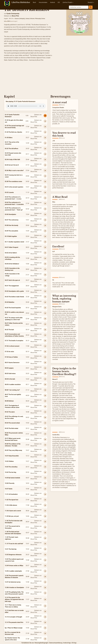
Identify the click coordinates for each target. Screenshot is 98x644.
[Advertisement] (49, 79)
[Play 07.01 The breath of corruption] (45, 341)
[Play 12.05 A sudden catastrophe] (45, 571)
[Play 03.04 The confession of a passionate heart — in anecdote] (45, 203)
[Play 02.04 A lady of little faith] (45, 160)
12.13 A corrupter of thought (13, 617)
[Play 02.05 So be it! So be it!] (45, 165)
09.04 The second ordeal (12, 423)
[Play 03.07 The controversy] (45, 220)
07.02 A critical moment (12, 346)
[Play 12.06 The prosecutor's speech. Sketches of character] (45, 577)
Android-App (67, 643)
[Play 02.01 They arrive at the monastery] (45, 143)
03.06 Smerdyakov (10, 214)
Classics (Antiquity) (20, 19)
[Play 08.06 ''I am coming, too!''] (45, 390)
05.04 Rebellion (10, 302)
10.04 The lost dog (10, 472)
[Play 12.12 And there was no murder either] (45, 611)
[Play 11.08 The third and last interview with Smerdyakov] (45, 533)
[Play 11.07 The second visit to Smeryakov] (45, 527)
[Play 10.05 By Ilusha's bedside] (45, 478)
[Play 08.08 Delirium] (45, 401)
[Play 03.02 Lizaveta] (45, 192)
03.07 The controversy (12, 220)
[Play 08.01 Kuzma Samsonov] (45, 363)
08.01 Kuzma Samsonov (12, 363)
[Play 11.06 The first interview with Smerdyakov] (45, 522)
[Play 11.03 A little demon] (45, 505)
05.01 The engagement (12, 286)
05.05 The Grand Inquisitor (13, 308)
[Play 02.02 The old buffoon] (45, 149)
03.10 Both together (11, 236)
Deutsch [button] (91, 2)
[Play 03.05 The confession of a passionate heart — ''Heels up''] (45, 209)
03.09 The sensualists (11, 231)
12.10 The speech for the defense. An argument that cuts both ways (14, 599)
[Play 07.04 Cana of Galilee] (45, 357)
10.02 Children (9, 461)
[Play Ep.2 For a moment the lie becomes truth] (45, 633)
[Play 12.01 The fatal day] (45, 549)
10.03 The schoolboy (11, 467)
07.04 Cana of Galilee (11, 357)
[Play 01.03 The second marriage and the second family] (45, 127)
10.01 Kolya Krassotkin (12, 456)
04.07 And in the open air (12, 280)
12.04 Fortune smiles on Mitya (14, 566)
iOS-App (74, 643)
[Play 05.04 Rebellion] (45, 302)
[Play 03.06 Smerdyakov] (45, 214)
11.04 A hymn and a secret (13, 511)
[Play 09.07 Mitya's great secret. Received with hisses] (45, 439)
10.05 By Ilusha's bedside (12, 478)
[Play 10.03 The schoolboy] (45, 467)
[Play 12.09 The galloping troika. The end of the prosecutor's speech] (45, 593)
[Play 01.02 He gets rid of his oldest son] (45, 121)
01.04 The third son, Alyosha (13, 132)
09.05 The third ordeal (11, 428)
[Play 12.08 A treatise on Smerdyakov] (45, 587)
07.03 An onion (9, 352)
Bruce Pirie (15, 16)
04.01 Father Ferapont (12, 247)
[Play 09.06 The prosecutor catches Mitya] (45, 434)
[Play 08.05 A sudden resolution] (45, 384)
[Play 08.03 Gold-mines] (45, 374)
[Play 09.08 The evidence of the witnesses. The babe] (45, 445)
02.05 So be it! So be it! (12, 165)
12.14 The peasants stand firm (14, 622)
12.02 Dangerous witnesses (13, 555)
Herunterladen (43, 2)
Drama (43, 19)
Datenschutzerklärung (56, 643)
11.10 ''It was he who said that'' (14, 544)
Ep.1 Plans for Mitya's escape (14, 628)
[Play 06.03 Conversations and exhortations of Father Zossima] (45, 335)
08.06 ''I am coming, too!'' (12, 390)
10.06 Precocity (10, 483)
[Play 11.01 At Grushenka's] (45, 494)
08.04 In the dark (10, 379)
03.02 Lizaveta (9, 192)
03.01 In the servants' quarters (14, 187)
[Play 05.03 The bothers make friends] (45, 297)
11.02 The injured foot (12, 500)
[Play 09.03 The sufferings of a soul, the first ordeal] (45, 417)
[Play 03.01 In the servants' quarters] (45, 187)
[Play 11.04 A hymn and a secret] (45, 511)
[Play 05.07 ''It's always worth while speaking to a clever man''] (45, 319)
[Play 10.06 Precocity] (45, 483)
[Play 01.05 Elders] (45, 138)
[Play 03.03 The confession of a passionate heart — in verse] (45, 198)
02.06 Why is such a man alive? (14, 170)
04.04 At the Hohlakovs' (12, 264)
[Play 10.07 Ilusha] (45, 489)
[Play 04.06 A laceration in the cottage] (45, 275)
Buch (34, 2)
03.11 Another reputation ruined (14, 242)
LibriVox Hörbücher (21, 2)
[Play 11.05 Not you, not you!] (45, 516)
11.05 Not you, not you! (12, 516)
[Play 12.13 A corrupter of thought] (45, 617)
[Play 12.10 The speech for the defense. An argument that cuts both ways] (45, 599)
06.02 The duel (9, 330)
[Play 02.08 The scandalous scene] (45, 181)
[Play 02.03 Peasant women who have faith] (45, 154)
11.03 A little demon (11, 505)
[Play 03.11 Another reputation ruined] (45, 242)
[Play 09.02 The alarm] (45, 412)
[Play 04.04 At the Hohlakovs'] (45, 264)
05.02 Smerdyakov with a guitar (14, 291)
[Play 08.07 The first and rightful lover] (45, 395)
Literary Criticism (30, 19)
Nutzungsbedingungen (41, 643)
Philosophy (38, 19)
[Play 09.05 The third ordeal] (45, 428)
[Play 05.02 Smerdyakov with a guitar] (45, 291)
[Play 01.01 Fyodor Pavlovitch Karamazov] (45, 116)
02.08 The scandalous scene (13, 181)
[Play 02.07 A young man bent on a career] (45, 176)
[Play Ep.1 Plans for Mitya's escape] (45, 628)
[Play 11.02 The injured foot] (45, 500)
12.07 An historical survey (13, 582)
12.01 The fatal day (11, 549)
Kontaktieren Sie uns (28, 643)
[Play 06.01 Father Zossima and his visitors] (45, 324)
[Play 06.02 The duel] (45, 330)
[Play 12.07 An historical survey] (45, 582)
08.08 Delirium (9, 401)
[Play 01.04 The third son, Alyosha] (45, 132)
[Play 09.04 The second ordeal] (45, 423)
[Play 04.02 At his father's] (45, 253)
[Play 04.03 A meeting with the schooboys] (45, 258)
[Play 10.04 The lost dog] (45, 472)
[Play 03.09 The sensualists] (45, 231)
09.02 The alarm (10, 412)
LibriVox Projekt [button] (68, 2)
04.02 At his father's (11, 253)
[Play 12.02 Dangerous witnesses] (45, 555)
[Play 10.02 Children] (45, 461)
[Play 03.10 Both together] (45, 236)
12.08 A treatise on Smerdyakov (14, 587)
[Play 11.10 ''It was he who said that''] (45, 544)
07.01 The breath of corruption (14, 341)
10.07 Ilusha (9, 489)
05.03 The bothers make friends (14, 297)
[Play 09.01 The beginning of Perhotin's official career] (45, 406)
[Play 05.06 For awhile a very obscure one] (45, 313)
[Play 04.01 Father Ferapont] (45, 247)
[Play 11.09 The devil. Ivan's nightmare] (45, 538)
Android (52, 2)
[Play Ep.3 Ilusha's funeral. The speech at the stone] (45, 639)
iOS (59, 2)
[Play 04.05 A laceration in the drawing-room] (45, 269)
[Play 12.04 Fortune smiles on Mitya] (45, 566)
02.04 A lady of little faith (12, 160)
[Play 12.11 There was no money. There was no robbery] (45, 606)
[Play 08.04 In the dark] (45, 379)
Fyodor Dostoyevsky (13, 14)
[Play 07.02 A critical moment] (45, 346)
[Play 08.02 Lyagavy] (45, 368)
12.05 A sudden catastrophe (13, 571)
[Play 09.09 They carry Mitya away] (45, 450)
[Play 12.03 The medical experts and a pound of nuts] (45, 560)
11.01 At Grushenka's (11, 494)
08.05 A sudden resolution (13, 384)
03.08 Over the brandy (11, 225)
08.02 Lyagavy (9, 368)
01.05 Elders (9, 138)
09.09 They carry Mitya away (13, 450)
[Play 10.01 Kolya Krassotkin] (45, 456)
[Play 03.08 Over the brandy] (45, 225)
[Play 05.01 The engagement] (45, 286)
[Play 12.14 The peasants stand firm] (45, 622)
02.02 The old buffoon (12, 149)
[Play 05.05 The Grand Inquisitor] (45, 308)
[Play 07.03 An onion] (45, 352)
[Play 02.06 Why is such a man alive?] (45, 170)
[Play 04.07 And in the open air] (45, 280)
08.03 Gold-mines (10, 374)
